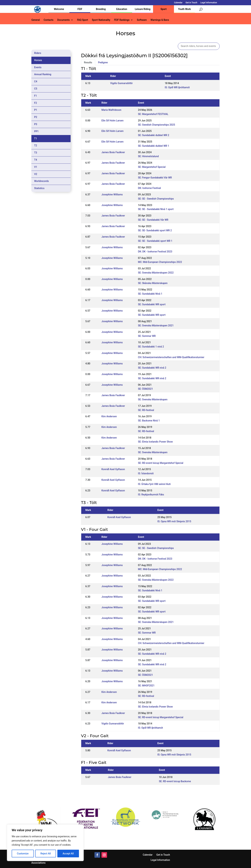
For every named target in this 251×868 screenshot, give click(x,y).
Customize (23, 854)
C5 (36, 89)
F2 (36, 103)
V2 (36, 174)
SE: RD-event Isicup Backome (175, 781)
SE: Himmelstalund (148, 156)
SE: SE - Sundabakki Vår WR (153, 220)
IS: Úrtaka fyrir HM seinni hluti (154, 484)
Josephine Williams (112, 194)
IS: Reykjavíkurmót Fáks (151, 495)
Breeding (101, 9)
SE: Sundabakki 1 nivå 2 (151, 347)
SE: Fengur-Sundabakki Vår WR (155, 178)
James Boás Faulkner (113, 152)
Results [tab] (88, 62)
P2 (36, 117)
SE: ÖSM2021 (146, 389)
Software (142, 20)
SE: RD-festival (146, 410)
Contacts (48, 20)
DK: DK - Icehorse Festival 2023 (155, 252)
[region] (45, 843)
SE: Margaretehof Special (152, 167)
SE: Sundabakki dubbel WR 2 (154, 135)
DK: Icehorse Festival (149, 188)
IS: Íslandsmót (146, 473)
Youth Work (184, 9)
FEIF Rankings (122, 20)
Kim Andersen (109, 416)
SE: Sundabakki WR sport (152, 304)
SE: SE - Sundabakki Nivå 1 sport (156, 209)
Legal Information (209, 3)
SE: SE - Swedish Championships (156, 199)
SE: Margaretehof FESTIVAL (153, 114)
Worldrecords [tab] (41, 181)
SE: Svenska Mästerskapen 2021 (156, 325)
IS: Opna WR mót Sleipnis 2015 (174, 521)
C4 (36, 81)
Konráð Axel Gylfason (113, 469)
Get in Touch (191, 3)
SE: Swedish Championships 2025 (157, 125)
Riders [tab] (38, 53)
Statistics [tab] (39, 188)
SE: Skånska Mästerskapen (153, 283)
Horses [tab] (38, 60)
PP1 (36, 131)
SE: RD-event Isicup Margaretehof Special (161, 463)
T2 (36, 145)
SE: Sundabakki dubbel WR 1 (154, 146)
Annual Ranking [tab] (43, 74)
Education (122, 9)
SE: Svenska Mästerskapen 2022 (156, 273)
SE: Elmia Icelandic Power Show (155, 442)
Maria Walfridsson (111, 110)
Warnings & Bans (160, 20)
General (36, 20)
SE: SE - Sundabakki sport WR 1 (155, 241)
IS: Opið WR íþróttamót (177, 87)
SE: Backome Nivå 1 (149, 421)
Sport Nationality (101, 20)
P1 (36, 110)
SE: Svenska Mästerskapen (153, 399)
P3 (36, 124)
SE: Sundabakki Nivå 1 (150, 294)
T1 (36, 139)
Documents (63, 20)
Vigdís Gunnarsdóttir (121, 83)
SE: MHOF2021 (146, 686)
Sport (163, 9)
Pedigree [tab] (103, 62)
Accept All (68, 854)
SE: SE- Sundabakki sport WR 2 (155, 230)
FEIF (80, 9)
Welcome (59, 9)
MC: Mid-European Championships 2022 (160, 262)
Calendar (178, 3)
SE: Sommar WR (147, 336)
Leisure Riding (143, 9)
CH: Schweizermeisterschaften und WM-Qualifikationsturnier (171, 357)
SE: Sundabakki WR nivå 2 (152, 368)
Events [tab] (38, 67)
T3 (36, 153)
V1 (36, 167)
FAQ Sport (83, 20)
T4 (36, 160)
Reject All (46, 854)
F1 (36, 96)
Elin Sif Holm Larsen (112, 121)
